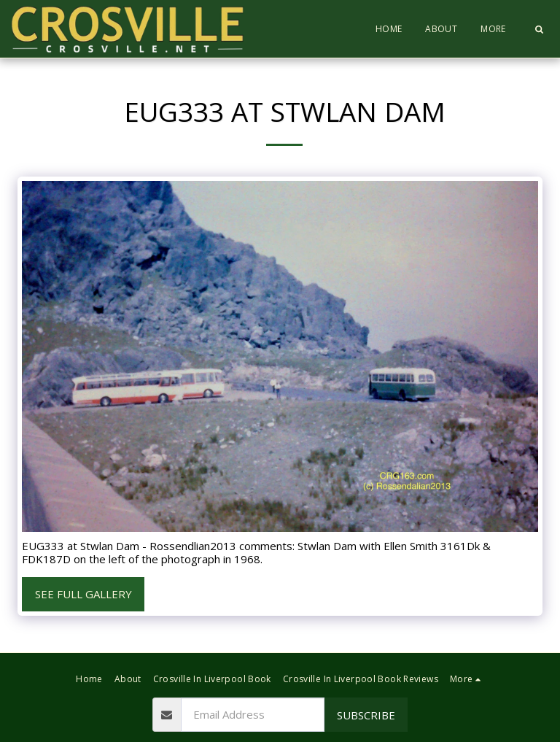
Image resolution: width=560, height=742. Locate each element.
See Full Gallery (83, 594)
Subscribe (366, 715)
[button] (539, 29)
